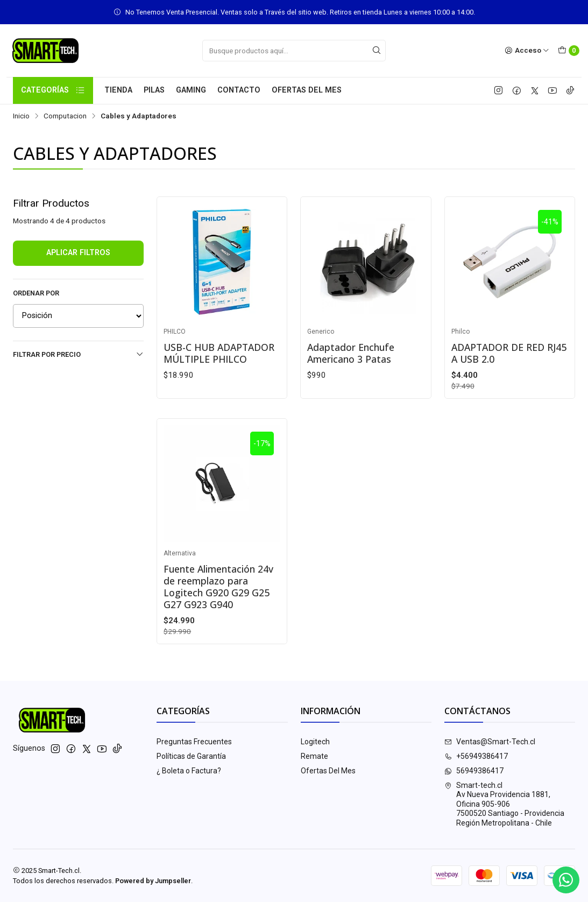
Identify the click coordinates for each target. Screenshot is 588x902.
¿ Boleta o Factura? (189, 771)
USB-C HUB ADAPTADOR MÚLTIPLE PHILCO (219, 353)
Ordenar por (36, 293)
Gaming (191, 90)
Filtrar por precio (78, 354)
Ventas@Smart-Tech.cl (490, 742)
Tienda (118, 90)
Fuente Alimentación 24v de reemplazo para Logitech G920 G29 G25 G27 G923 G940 (218, 587)
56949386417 (474, 771)
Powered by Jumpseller (153, 881)
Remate (314, 756)
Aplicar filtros (78, 253)
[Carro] (569, 51)
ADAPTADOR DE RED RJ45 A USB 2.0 (509, 353)
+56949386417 (476, 756)
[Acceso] (527, 51)
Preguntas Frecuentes (194, 742)
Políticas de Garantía (191, 756)
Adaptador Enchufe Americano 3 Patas (351, 353)
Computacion (65, 116)
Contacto (239, 90)
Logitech (315, 742)
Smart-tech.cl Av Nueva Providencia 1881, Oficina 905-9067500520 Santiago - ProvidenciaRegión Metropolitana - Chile (504, 804)
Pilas (154, 90)
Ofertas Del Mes (307, 90)
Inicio (21, 116)
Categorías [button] (53, 91)
